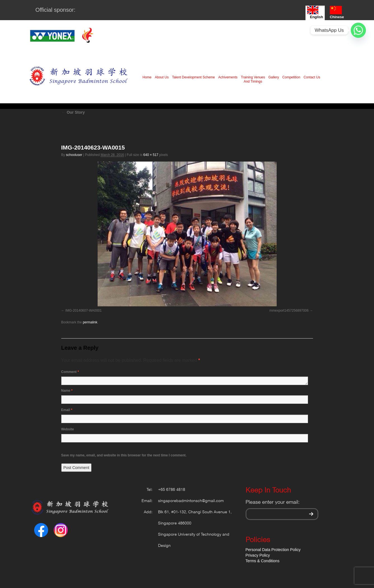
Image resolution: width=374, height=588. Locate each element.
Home (147, 77)
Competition (291, 77)
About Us (162, 77)
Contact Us (312, 77)
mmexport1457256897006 (289, 311)
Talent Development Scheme (193, 77)
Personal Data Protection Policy (273, 550)
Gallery (274, 77)
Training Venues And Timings (253, 79)
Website (68, 429)
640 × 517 (151, 155)
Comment (70, 372)
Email (67, 410)
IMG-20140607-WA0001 (84, 311)
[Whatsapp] (358, 30)
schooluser (74, 155)
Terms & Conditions (263, 561)
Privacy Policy (258, 555)
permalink (90, 322)
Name (67, 391)
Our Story (73, 112)
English (315, 12)
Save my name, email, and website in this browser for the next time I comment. (124, 455)
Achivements (228, 77)
